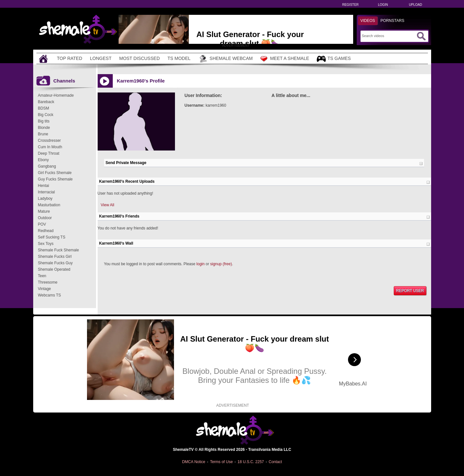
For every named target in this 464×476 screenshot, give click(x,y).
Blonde (44, 128)
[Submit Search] (421, 36)
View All (108, 205)
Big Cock (46, 115)
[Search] (388, 36)
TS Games (334, 59)
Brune (43, 134)
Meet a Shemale (285, 59)
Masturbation (49, 205)
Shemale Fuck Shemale (58, 250)
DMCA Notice (194, 462)
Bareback (46, 102)
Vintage (44, 289)
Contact (275, 462)
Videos (368, 21)
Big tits (44, 121)
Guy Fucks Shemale (55, 179)
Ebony (43, 160)
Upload (416, 5)
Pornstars (392, 21)
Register (350, 5)
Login (383, 5)
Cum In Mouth (50, 147)
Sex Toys (46, 244)
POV (42, 224)
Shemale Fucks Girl (55, 257)
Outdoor (45, 218)
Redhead (46, 231)
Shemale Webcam (225, 59)
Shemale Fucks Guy (55, 263)
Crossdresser (49, 141)
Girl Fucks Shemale (55, 173)
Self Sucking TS (52, 237)
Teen (42, 276)
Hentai (44, 186)
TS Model (179, 58)
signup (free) (221, 264)
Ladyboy (45, 199)
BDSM (44, 108)
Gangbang (47, 166)
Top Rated (70, 58)
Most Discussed (140, 58)
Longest (101, 58)
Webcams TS (50, 295)
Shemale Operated (54, 269)
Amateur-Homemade (56, 95)
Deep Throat (49, 153)
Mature (44, 211)
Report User (410, 291)
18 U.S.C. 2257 (251, 462)
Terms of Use (222, 462)
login (201, 264)
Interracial (47, 192)
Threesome (48, 282)
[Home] (44, 58)
